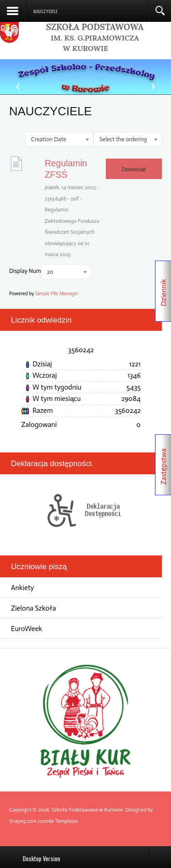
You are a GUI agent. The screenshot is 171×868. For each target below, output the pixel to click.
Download (134, 169)
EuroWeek (26, 629)
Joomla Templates (58, 821)
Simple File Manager (57, 294)
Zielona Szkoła (34, 608)
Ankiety (23, 588)
